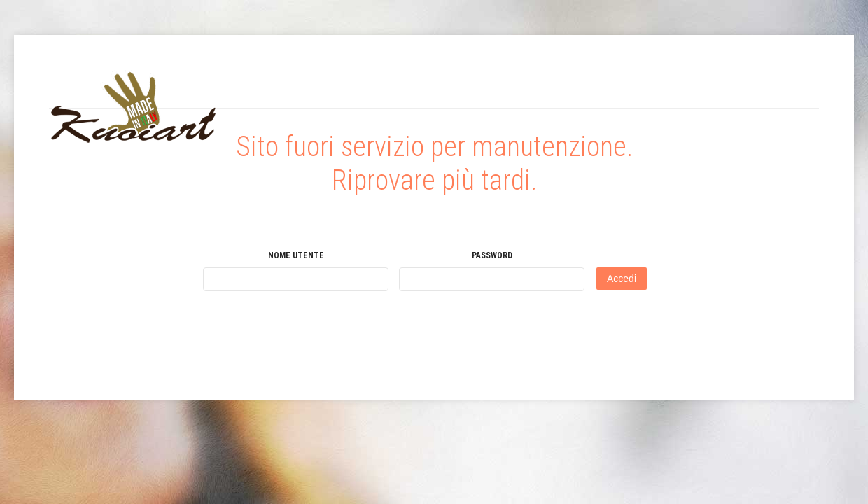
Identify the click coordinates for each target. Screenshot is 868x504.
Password (492, 255)
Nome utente (296, 255)
